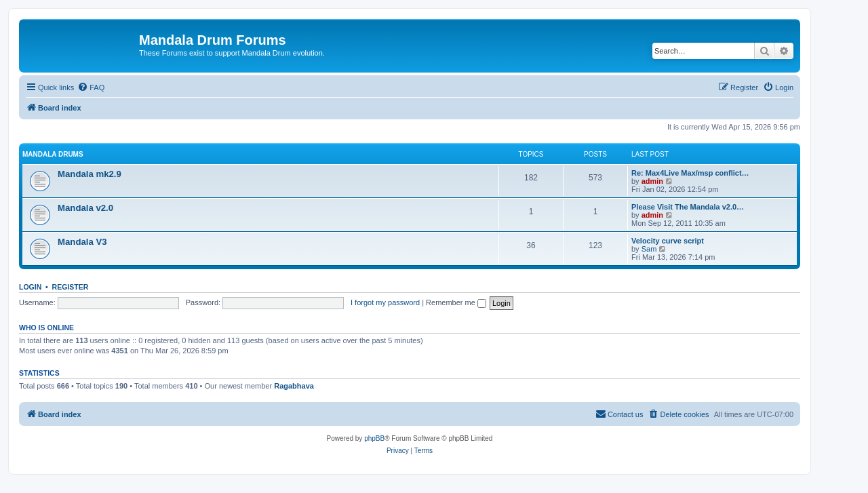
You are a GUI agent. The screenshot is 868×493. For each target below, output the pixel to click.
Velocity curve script (668, 241)
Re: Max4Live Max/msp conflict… (690, 173)
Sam (649, 249)
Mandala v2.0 (85, 208)
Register (71, 287)
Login (30, 287)
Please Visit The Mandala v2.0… (688, 207)
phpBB (374, 438)
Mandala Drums (53, 154)
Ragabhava (294, 386)
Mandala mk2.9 (90, 174)
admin (652, 181)
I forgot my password (385, 302)
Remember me (456, 302)
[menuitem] (91, 87)
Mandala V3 (82, 242)
